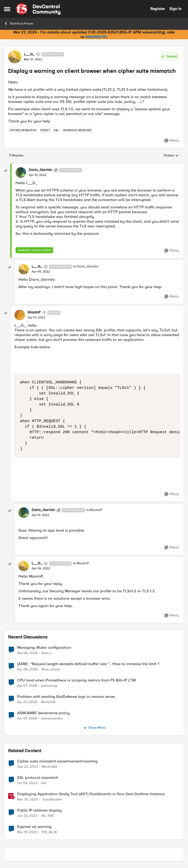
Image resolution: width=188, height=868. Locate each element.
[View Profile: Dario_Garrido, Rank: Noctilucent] (21, 173)
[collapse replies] (6, 171)
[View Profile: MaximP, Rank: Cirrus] (20, 315)
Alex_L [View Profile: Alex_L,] (47, 653)
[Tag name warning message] (77, 130)
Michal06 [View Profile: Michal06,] (48, 702)
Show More (94, 728)
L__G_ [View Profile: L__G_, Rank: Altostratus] (29, 54)
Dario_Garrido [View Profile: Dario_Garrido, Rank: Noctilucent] (40, 170)
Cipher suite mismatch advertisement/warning (57, 761)
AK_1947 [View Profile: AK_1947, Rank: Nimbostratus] (48, 816)
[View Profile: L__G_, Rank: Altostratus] (15, 57)
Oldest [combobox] (171, 156)
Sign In (175, 9)
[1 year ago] (28, 799)
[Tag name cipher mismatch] (23, 130)
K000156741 (96, 37)
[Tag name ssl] (56, 130)
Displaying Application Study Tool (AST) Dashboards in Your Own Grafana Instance (91, 794)
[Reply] (172, 141)
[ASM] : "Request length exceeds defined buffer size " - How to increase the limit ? (88, 664)
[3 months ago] (27, 653)
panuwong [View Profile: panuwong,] (49, 686)
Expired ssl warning (34, 827)
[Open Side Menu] (7, 9)
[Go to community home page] (38, 9)
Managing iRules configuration (44, 648)
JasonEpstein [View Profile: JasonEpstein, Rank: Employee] (52, 799)
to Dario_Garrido (86, 267)
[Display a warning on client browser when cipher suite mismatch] (38, 175)
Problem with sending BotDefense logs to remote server (66, 697)
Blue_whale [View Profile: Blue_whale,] (51, 669)
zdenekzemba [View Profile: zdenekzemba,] (52, 718)
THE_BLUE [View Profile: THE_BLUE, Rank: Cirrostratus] (49, 832)
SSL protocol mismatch (38, 778)
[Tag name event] (45, 130)
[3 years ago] (27, 816)
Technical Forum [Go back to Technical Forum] (19, 23)
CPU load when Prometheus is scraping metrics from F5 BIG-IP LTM (76, 680)
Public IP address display (39, 810)
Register (158, 9)
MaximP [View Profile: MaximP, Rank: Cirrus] (34, 312)
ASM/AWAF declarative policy (43, 713)
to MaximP (94, 510)
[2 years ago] (28, 767)
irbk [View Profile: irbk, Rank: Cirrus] (44, 783)
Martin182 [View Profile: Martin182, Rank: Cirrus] (50, 767)
